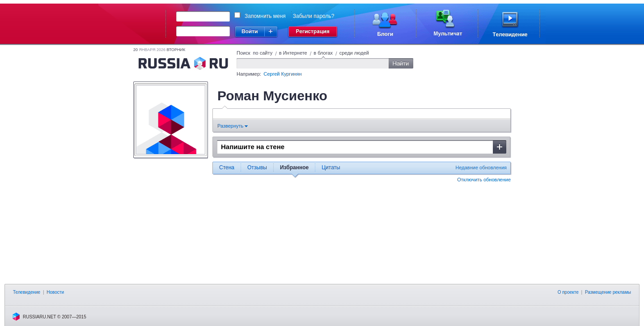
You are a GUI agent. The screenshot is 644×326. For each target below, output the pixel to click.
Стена (227, 167)
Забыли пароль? (314, 16)
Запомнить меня (265, 16)
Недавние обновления (481, 167)
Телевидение (27, 292)
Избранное (294, 167)
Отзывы (257, 167)
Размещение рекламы (608, 292)
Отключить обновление (484, 180)
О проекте (568, 292)
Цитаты (331, 167)
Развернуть (233, 126)
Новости (55, 292)
